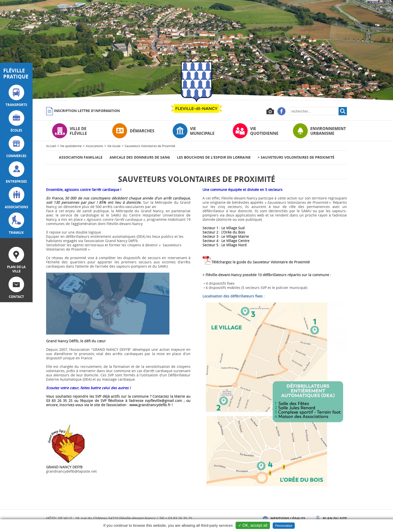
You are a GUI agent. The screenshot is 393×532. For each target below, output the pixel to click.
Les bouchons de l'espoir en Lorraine (214, 157)
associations (16, 198)
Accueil (51, 146)
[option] (197, 50)
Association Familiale (81, 157)
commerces (16, 147)
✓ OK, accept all (253, 525)
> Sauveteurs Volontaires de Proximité (296, 157)
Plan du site (331, 518)
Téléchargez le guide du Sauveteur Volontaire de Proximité (261, 262)
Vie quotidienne (71, 146)
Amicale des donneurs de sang (140, 157)
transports (16, 96)
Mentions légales (284, 518)
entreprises (16, 173)
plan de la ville (16, 260)
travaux (16, 224)
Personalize (284, 526)
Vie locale (114, 146)
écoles (16, 121)
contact (16, 288)
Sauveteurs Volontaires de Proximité (150, 146)
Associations (94, 146)
